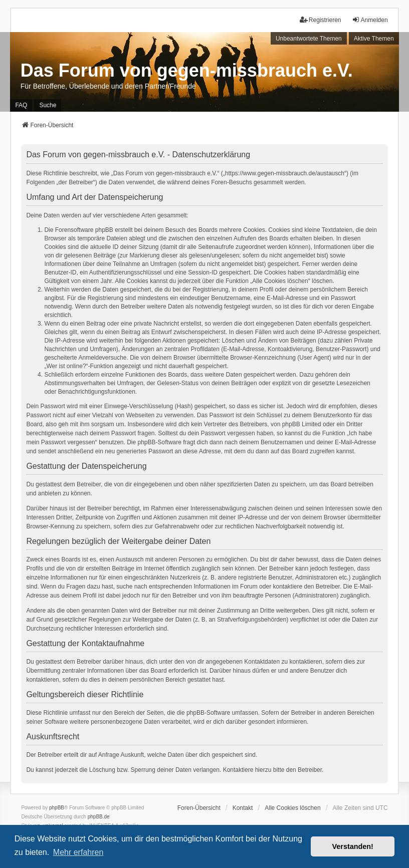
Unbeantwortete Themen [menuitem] (309, 39)
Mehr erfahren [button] (78, 852)
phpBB (57, 808)
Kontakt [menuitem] (243, 808)
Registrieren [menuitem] (321, 20)
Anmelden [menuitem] (370, 20)
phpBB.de (99, 817)
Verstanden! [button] (353, 846)
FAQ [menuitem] (21, 105)
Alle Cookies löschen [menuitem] (292, 808)
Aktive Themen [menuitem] (374, 39)
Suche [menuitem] (48, 105)
